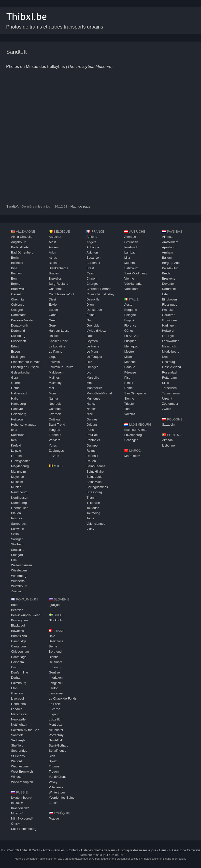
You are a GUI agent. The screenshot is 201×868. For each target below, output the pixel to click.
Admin (47, 850)
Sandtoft (16, 52)
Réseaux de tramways (185, 850)
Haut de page (80, 206)
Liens (163, 850)
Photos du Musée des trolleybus (59, 67)
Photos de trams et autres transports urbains (55, 27)
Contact (73, 850)
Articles (59, 850)
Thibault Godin (30, 850)
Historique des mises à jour (137, 850)
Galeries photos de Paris (98, 850)
